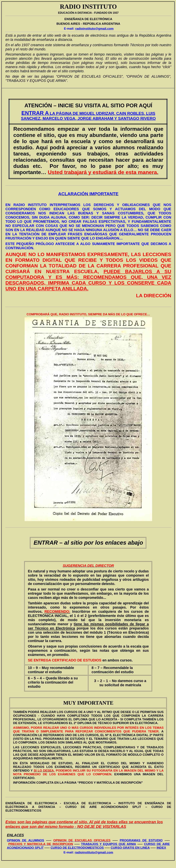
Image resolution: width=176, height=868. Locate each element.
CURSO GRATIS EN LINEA (130, 848)
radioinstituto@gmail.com (94, 29)
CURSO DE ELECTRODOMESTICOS (77, 848)
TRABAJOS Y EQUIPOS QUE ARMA (109, 844)
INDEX (161, 848)
